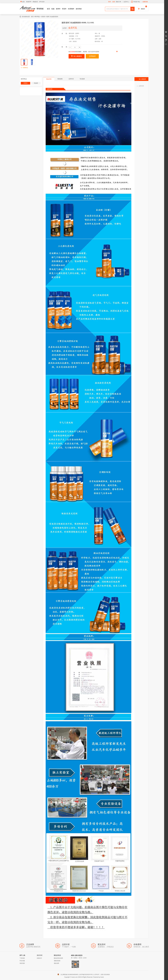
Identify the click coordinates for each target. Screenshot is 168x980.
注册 (113, 2)
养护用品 (37, 17)
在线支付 (39, 958)
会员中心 (127, 2)
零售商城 (40, 9)
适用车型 (71, 79)
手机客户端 (136, 2)
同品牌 (36, 83)
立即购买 (92, 56)
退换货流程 (57, 961)
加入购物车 (76, 56)
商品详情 (49, 79)
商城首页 (35, 2)
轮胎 (53, 9)
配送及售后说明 (58, 958)
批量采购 (145, 2)
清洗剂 (43, 17)
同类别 (25, 83)
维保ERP (29, 2)
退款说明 (56, 963)
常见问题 (22, 961)
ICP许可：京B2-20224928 (102, 975)
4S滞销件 (71, 9)
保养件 (58, 9)
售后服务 (82, 79)
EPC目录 (42, 2)
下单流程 (22, 958)
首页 (48, 9)
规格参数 (60, 79)
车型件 (64, 9)
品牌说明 (140, 86)
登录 (109, 2)
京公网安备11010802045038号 (68, 975)
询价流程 (22, 963)
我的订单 (119, 2)
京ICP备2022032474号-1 (86, 975)
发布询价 (79, 9)
